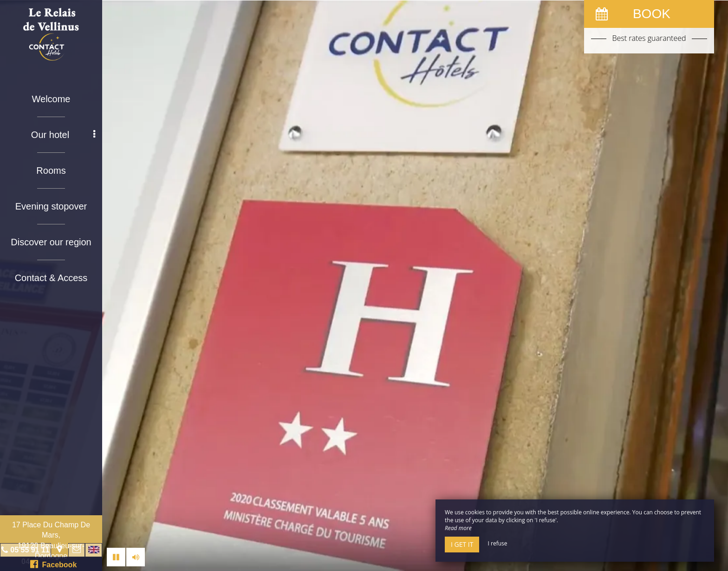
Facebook (54, 564)
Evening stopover (51, 206)
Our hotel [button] (63, 135)
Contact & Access (51, 278)
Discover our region (51, 242)
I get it (462, 544)
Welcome (51, 99)
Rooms (51, 171)
